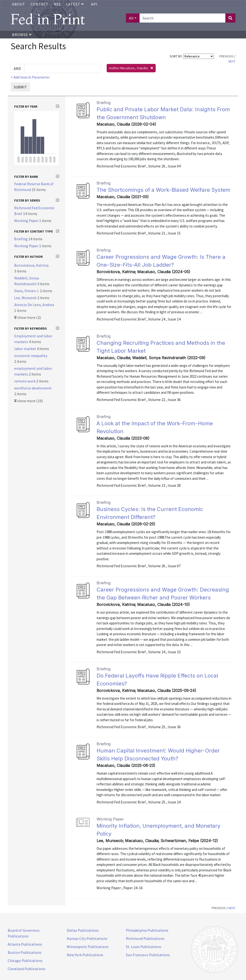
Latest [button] (75, 4)
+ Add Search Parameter (30, 77)
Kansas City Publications (87, 938)
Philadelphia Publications (147, 930)
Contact (40, 4)
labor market (25, 349)
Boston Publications (25, 952)
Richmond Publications (145, 938)
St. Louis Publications (144, 947)
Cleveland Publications (27, 969)
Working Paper (27, 221)
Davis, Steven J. (27, 291)
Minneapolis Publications (88, 947)
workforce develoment (33, 388)
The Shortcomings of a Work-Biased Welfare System (163, 190)
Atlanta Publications (25, 944)
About (19, 4)
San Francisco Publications (148, 955)
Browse (22, 35)
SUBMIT (20, 87)
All (131, 18)
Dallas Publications (83, 930)
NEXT (232, 61)
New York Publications (85, 955)
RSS (57, 4)
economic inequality (31, 356)
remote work (25, 381)
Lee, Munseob (26, 298)
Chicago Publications (25, 961)
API (94, 4)
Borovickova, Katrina (31, 265)
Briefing (21, 239)
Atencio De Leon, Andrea (34, 305)
